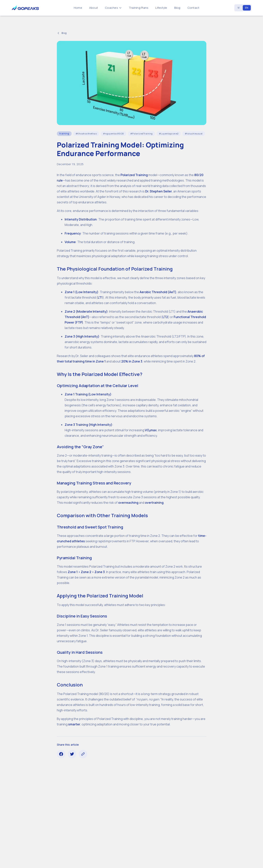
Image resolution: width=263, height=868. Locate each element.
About (94, 8)
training (64, 134)
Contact (194, 8)
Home (78, 8)
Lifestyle (161, 8)
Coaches (113, 8)
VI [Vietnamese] (239, 8)
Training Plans (139, 8)
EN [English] (247, 8)
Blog (177, 8)
